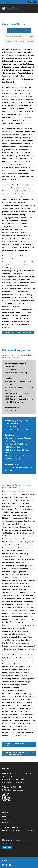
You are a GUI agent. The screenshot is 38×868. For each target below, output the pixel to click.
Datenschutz (7, 822)
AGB (4, 819)
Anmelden (7, 848)
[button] (35, 9)
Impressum (7, 816)
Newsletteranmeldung (11, 840)
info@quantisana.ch (16, 790)
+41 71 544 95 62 (16, 787)
